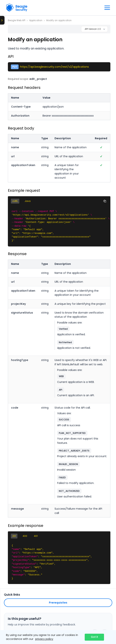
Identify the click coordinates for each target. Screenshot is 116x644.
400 (25, 536)
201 (14, 536)
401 (36, 536)
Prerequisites (58, 603)
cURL (15, 201)
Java (28, 201)
